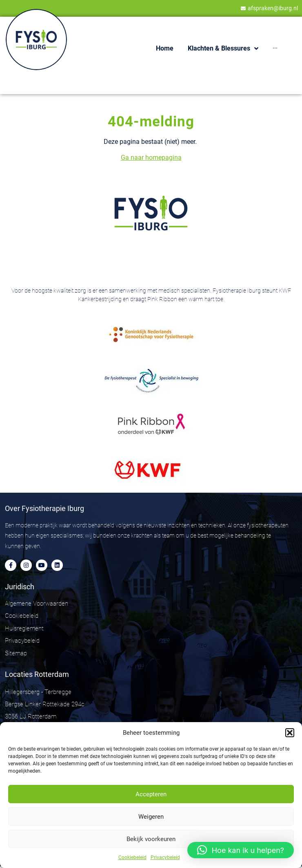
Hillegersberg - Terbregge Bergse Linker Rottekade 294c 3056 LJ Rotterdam (45, 704)
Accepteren (151, 794)
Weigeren (151, 817)
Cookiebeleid (132, 857)
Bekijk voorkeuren (151, 839)
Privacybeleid (165, 857)
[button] (290, 733)
